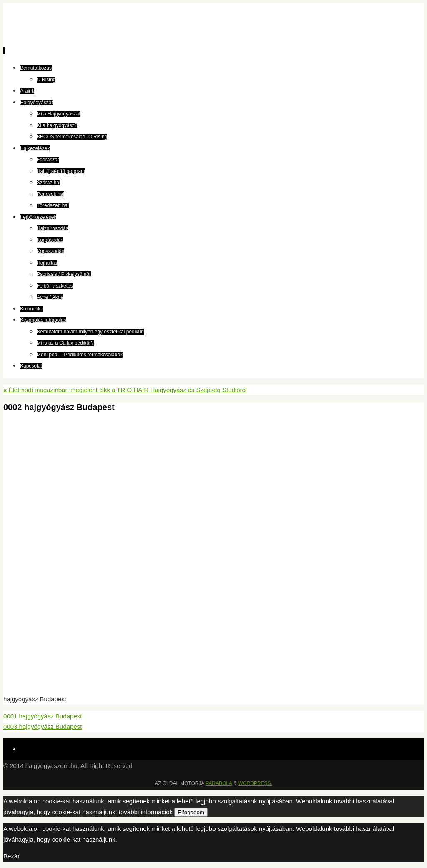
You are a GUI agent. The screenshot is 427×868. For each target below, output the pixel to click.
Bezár (11, 856)
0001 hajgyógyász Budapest (43, 716)
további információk (146, 812)
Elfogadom (191, 812)
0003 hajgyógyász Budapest (43, 727)
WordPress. (255, 783)
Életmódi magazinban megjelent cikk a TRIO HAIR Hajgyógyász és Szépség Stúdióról (125, 390)
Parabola (219, 783)
